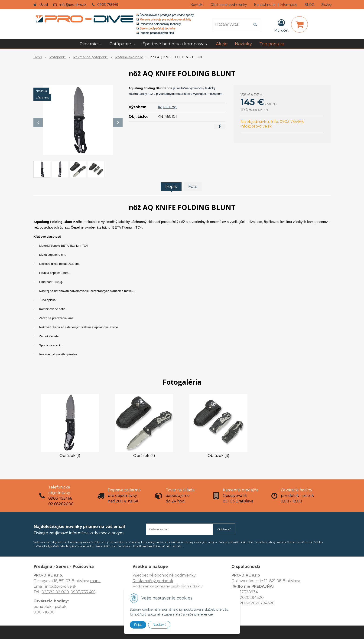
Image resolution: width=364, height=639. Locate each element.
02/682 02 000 (55, 592)
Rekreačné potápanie (91, 57)
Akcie (222, 44)
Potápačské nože (129, 57)
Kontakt (197, 5)
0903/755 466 (83, 592)
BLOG (309, 5)
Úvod (44, 5)
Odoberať (224, 529)
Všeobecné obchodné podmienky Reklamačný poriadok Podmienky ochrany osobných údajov (168, 581)
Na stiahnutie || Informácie (276, 5)
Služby (327, 5)
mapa (95, 581)
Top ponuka (272, 44)
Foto (193, 187)
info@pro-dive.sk (73, 5)
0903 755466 (108, 5)
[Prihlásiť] (281, 25)
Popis (171, 187)
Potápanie (58, 57)
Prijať (138, 625)
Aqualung (167, 107)
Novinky (243, 44)
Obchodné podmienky (229, 5)
